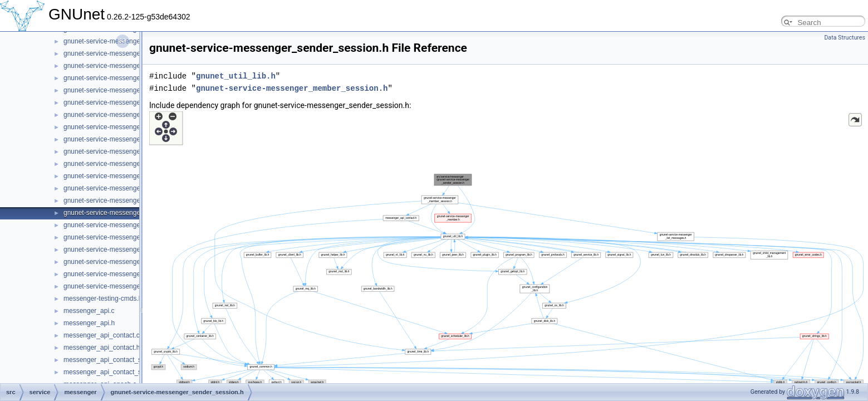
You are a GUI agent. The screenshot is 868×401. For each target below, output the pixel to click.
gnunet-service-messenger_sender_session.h (131, 213)
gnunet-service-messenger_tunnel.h (117, 286)
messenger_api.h (89, 323)
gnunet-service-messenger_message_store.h (131, 102)
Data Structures (845, 38)
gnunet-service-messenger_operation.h (122, 127)
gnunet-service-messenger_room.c (115, 188)
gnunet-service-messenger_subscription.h (126, 262)
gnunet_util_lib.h (236, 76)
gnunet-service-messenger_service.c (118, 225)
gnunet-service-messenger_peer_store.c (123, 164)
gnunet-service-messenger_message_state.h (130, 78)
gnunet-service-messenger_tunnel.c (117, 274)
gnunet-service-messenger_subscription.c (125, 250)
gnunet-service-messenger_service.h (118, 237)
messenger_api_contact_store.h (111, 372)
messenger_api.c (89, 311)
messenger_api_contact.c (102, 335)
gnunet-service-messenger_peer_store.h (124, 176)
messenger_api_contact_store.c (111, 360)
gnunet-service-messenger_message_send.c (130, 41)
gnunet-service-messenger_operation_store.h (131, 151)
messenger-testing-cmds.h (103, 299)
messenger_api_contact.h (102, 348)
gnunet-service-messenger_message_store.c (130, 90)
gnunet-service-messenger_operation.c (121, 115)
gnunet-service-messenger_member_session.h (292, 88)
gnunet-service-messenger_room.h (115, 200)
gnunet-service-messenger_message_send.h (130, 53)
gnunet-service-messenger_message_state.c (130, 66)
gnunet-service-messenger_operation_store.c (131, 139)
